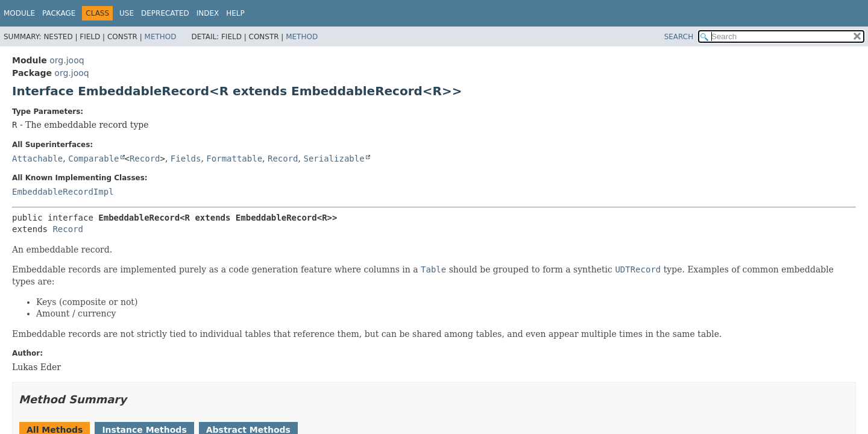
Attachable (37, 159)
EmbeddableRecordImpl (63, 192)
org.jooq (67, 60)
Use (127, 13)
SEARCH (679, 37)
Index (208, 13)
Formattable (234, 159)
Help (235, 13)
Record (145, 159)
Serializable (334, 159)
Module (19, 13)
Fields (186, 159)
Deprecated (165, 13)
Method (161, 37)
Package (59, 13)
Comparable (93, 159)
